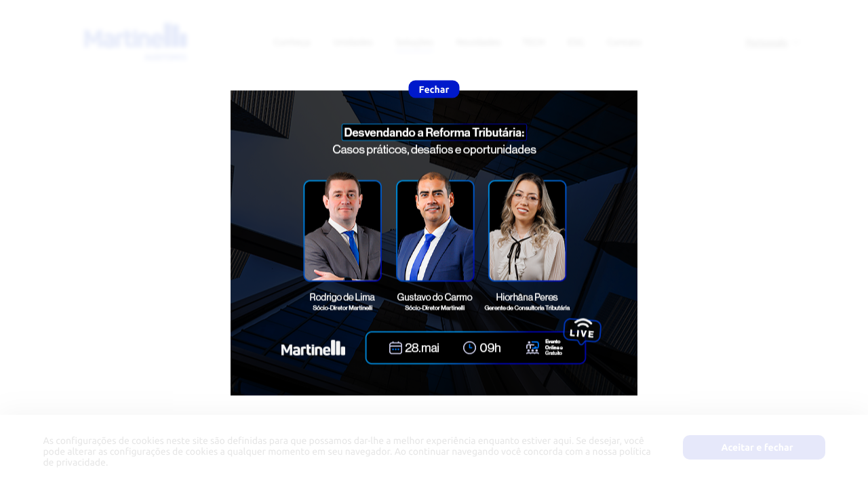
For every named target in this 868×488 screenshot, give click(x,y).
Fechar (434, 89)
